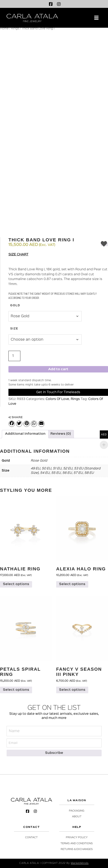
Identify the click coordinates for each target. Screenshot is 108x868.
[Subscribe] (54, 753)
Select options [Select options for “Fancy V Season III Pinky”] (72, 690)
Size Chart (18, 255)
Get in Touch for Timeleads (58, 392)
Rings (15, 29)
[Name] (54, 731)
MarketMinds (80, 863)
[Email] (54, 743)
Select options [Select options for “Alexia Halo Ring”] (72, 584)
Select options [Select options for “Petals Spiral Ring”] (16, 690)
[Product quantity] (14, 356)
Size (14, 328)
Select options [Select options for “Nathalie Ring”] (16, 584)
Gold (15, 305)
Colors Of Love (57, 399)
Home (4, 29)
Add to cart (58, 369)
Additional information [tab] (25, 434)
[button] (96, 18)
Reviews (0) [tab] (61, 434)
